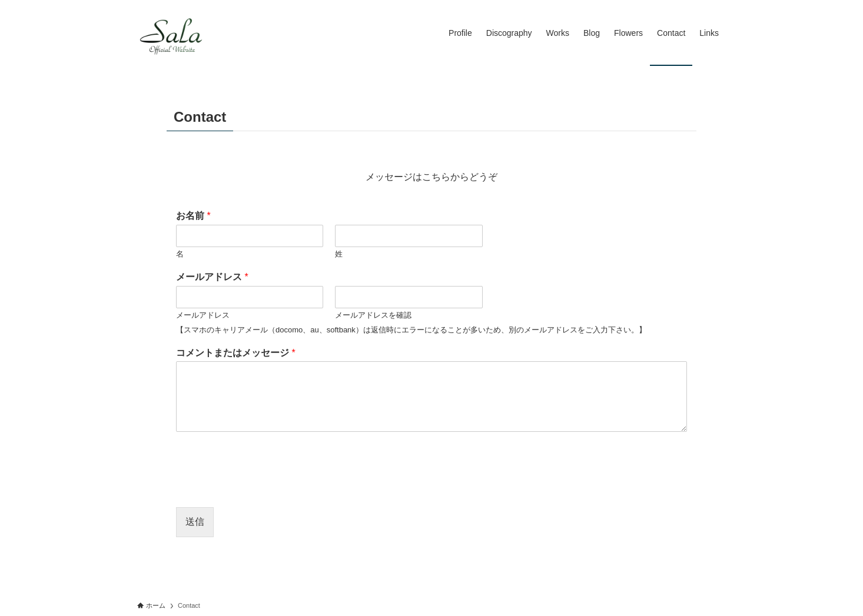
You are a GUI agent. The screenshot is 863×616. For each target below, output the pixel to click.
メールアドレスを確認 (373, 315)
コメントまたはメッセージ (236, 353)
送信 (195, 522)
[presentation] (265, 488)
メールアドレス (212, 277)
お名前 (193, 216)
